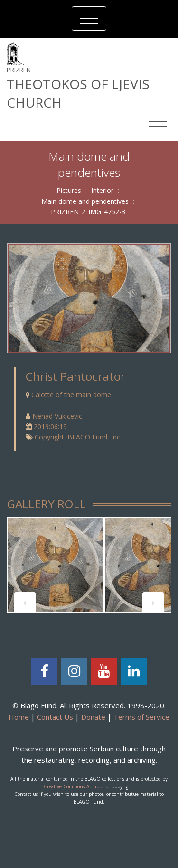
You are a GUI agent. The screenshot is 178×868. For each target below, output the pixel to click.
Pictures (69, 190)
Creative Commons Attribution (78, 786)
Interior (102, 190)
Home (19, 717)
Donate (93, 717)
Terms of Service (141, 717)
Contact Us (55, 717)
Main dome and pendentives (85, 201)
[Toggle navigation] (89, 18)
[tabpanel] (56, 565)
